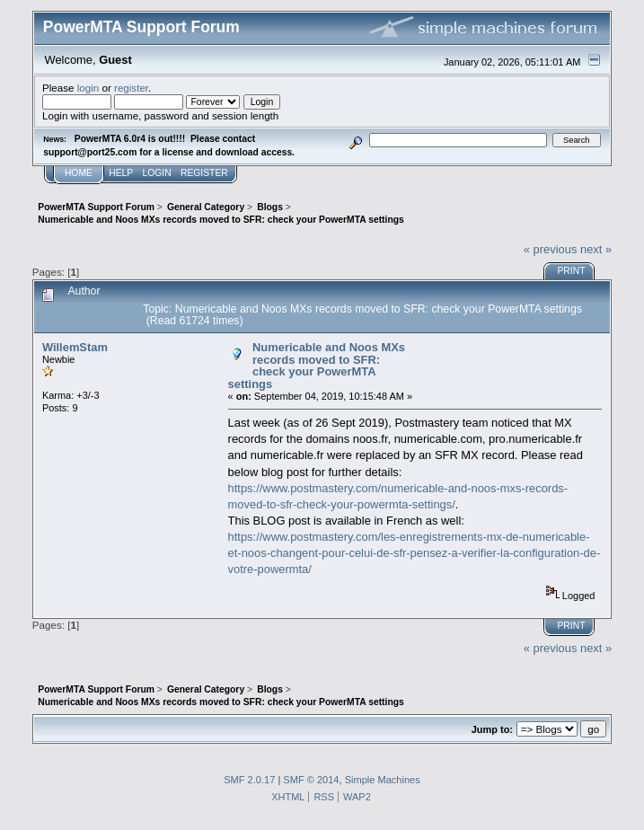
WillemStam (75, 347)
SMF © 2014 (311, 780)
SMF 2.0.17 (249, 780)
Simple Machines (383, 780)
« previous (551, 249)
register (131, 88)
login (88, 88)
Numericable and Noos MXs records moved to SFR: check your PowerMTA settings (317, 366)
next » (596, 249)
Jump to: (492, 729)
